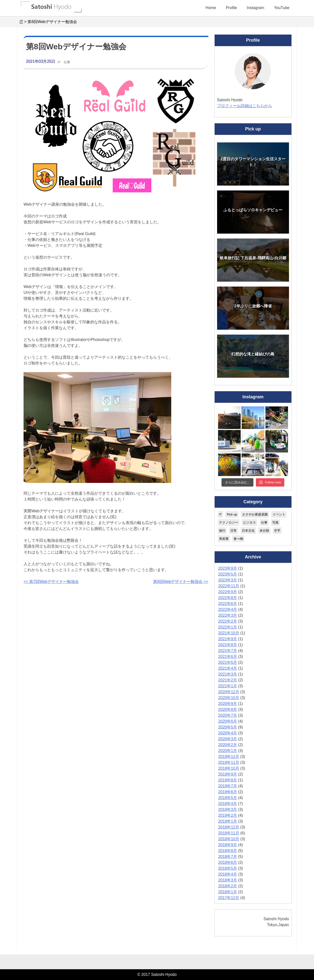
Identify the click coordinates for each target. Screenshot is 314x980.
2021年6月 (228, 657)
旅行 (222, 531)
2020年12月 (229, 692)
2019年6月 (228, 792)
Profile (231, 8)
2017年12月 (229, 898)
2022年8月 (228, 598)
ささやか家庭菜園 (255, 514)
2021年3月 (228, 674)
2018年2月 (228, 886)
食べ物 (238, 539)
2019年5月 (228, 798)
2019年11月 (229, 762)
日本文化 (248, 531)
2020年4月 (228, 733)
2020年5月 (228, 727)
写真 (275, 522)
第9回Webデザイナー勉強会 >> (181, 582)
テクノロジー (229, 522)
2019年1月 (228, 821)
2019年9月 (228, 774)
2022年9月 (228, 592)
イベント (279, 514)
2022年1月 (228, 627)
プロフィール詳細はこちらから (245, 106)
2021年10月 (229, 633)
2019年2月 (228, 815)
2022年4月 (228, 609)
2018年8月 (228, 851)
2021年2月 (228, 680)
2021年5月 (228, 662)
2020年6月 (228, 721)
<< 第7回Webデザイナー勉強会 (51, 582)
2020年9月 (228, 704)
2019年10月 (229, 768)
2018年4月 (228, 874)
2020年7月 (228, 715)
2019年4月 (228, 804)
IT (59, 62)
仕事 (67, 62)
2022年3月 (228, 615)
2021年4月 (228, 668)
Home (211, 8)
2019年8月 (228, 780)
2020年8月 (228, 710)
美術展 (224, 539)
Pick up (232, 514)
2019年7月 (228, 786)
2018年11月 (229, 833)
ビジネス (249, 522)
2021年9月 (228, 639)
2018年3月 (228, 880)
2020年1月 (228, 751)
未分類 (264, 531)
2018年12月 (229, 827)
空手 (277, 531)
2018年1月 (228, 892)
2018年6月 (228, 862)
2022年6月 (228, 604)
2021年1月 (228, 686)
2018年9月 (228, 845)
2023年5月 (228, 574)
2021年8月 (228, 645)
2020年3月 (228, 739)
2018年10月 (229, 839)
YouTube (282, 8)
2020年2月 (228, 745)
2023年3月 (228, 580)
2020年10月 (229, 698)
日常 (234, 531)
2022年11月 (229, 586)
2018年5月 (228, 868)
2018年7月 (228, 857)
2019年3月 (228, 810)
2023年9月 (228, 568)
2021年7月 (228, 651)
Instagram (255, 8)
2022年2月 (228, 621)
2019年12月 (229, 757)
